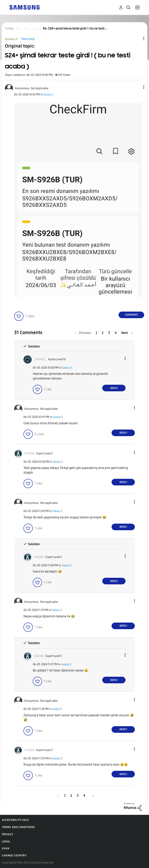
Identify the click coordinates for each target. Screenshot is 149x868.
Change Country (14, 855)
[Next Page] (127, 333)
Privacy (8, 834)
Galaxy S (49, 95)
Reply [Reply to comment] (114, 388)
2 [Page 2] (103, 333)
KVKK (6, 849)
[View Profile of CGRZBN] (29, 453)
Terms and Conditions (18, 827)
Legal (6, 842)
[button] (137, 87)
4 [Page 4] (116, 333)
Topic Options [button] (137, 39)
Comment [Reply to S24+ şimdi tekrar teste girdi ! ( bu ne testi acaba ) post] (131, 315)
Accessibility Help (15, 820)
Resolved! (28, 39)
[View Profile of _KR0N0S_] (40, 359)
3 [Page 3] (109, 333)
